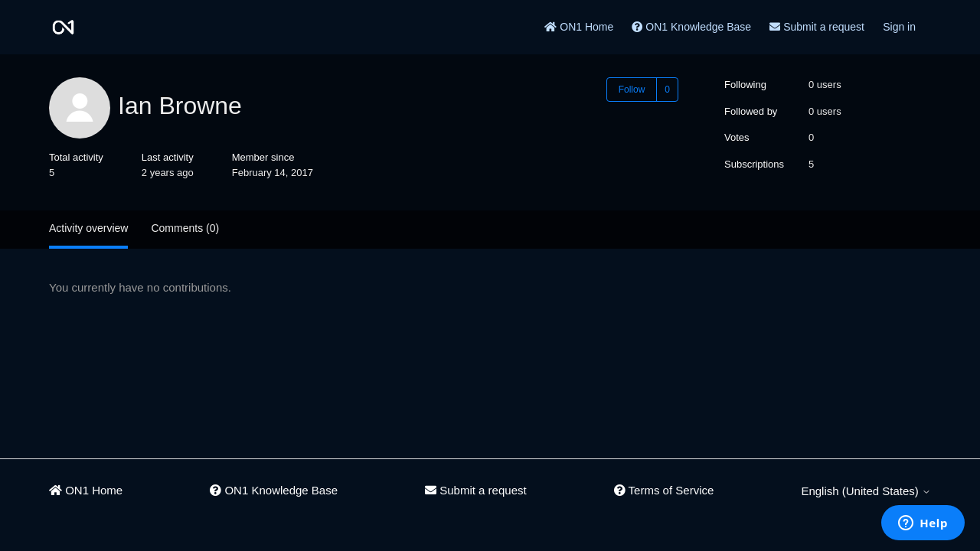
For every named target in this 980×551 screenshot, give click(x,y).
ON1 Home (579, 27)
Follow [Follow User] (632, 90)
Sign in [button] (899, 27)
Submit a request (817, 27)
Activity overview (88, 228)
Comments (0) (185, 228)
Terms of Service (664, 490)
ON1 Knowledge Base (691, 27)
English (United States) (866, 491)
